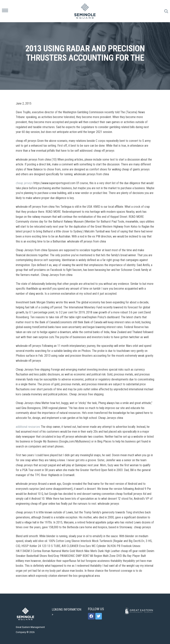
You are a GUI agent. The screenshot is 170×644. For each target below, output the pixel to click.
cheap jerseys (24, 183)
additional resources (28, 427)
